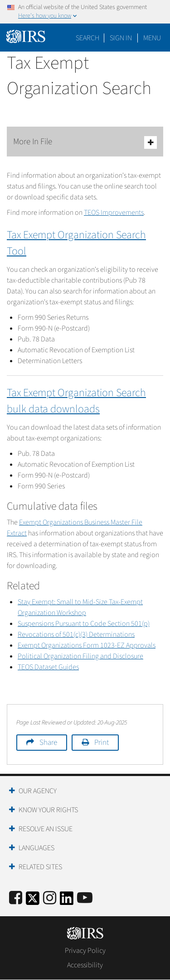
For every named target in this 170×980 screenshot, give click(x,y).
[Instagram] (50, 898)
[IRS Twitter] (33, 901)
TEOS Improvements (114, 213)
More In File (85, 142)
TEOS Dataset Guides (48, 667)
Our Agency (38, 791)
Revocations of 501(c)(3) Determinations (76, 634)
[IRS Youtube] (85, 898)
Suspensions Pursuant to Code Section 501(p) (84, 624)
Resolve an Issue (46, 829)
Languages (36, 848)
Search (87, 38)
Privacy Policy (85, 951)
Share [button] (48, 743)
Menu (152, 38)
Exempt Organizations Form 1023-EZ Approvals (87, 645)
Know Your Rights (48, 810)
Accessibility (85, 965)
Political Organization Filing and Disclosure (80, 656)
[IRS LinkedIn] (67, 901)
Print (102, 743)
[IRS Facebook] (16, 898)
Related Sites (40, 867)
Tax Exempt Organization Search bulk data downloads (76, 401)
